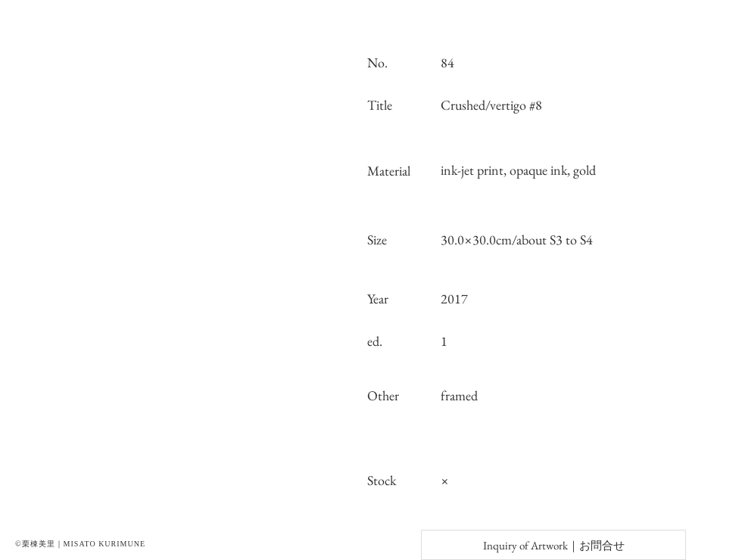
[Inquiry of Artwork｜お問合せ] (553, 545)
